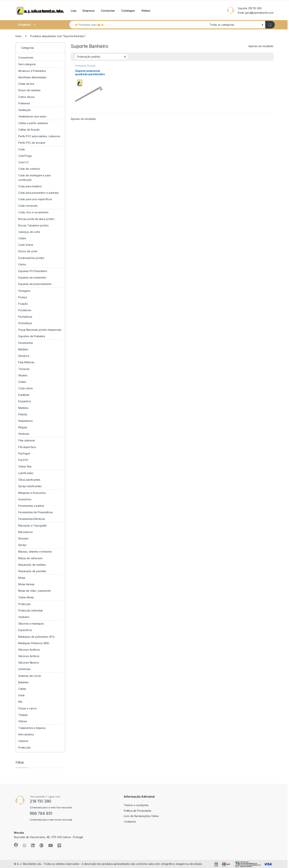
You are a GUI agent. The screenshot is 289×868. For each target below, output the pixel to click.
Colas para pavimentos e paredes (39, 193)
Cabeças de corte (29, 232)
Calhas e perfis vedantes (33, 123)
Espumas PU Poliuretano (33, 271)
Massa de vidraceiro (30, 558)
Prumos (23, 297)
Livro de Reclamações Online (141, 816)
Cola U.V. (24, 162)
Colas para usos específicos (35, 199)
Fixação (91, 66)
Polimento (24, 103)
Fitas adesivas (27, 440)
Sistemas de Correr (30, 676)
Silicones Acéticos (29, 650)
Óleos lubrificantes (29, 480)
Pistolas (23, 414)
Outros (22, 264)
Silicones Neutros (29, 663)
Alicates (23, 375)
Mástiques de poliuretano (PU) (36, 637)
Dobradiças (25, 323)
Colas (22, 149)
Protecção (25, 604)
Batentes (23, 682)
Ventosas (24, 434)
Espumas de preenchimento (35, 284)
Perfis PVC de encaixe (32, 143)
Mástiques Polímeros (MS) (34, 643)
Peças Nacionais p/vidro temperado (40, 330)
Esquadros (25, 401)
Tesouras (24, 369)
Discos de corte (28, 251)
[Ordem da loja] (101, 57)
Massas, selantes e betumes (35, 552)
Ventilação (25, 110)
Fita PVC (23, 460)
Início (19, 36)
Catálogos (128, 11)
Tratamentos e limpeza (32, 728)
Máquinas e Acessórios (32, 493)
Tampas (23, 715)
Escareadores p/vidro (31, 258)
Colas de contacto (29, 169)
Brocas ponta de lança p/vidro (36, 219)
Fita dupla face (27, 447)
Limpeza (23, 741)
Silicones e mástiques (31, 624)
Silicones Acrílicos (29, 656)
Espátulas (24, 395)
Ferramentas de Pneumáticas (35, 512)
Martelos (23, 408)
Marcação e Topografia (32, 526)
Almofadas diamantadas (32, 77)
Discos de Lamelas (29, 90)
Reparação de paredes (32, 571)
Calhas (22, 689)
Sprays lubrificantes (30, 486)
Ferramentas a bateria (31, 506)
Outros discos (26, 97)
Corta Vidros (26, 245)
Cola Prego (25, 156)
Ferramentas (26, 343)
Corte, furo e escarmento (33, 212)
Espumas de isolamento (32, 277)
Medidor (23, 349)
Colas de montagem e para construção (34, 178)
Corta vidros (26, 388)
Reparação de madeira (32, 565)
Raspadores (26, 421)
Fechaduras (25, 317)
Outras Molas (26, 597)
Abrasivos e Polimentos (32, 71)
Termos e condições (136, 805)
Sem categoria (27, 64)
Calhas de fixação (29, 130)
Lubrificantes (26, 473)
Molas (22, 578)
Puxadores (25, 310)
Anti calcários (26, 734)
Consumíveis (26, 58)
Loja (73, 11)
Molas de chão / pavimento (35, 591)
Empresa (88, 11)
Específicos (25, 630)
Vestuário (24, 617)
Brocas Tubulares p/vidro (33, 225)
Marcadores (26, 532)
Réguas (23, 427)
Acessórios (25, 499)
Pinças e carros (27, 708)
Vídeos (146, 11)
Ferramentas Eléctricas (32, 519)
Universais (24, 669)
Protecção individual (30, 610)
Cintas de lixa (26, 84)
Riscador (23, 538)
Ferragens (81, 66)
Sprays (22, 545)
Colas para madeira (30, 186)
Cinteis (22, 238)
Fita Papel (24, 453)
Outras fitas (25, 466)
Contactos (108, 11)
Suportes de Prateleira (32, 336)
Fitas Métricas (26, 362)
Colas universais (28, 206)
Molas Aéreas (26, 584)
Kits (20, 702)
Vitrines (23, 721)
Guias (21, 695)
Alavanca (24, 356)
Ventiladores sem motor (32, 116)
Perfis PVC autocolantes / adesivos (39, 136)
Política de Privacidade (138, 811)
